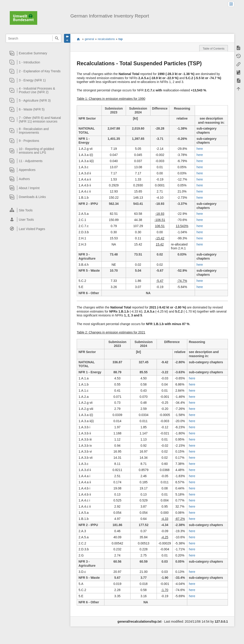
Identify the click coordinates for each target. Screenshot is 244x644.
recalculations (106, 39)
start (78, 39)
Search (57, 38)
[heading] (34, 53)
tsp (121, 39)
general (89, 39)
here (200, 149)
